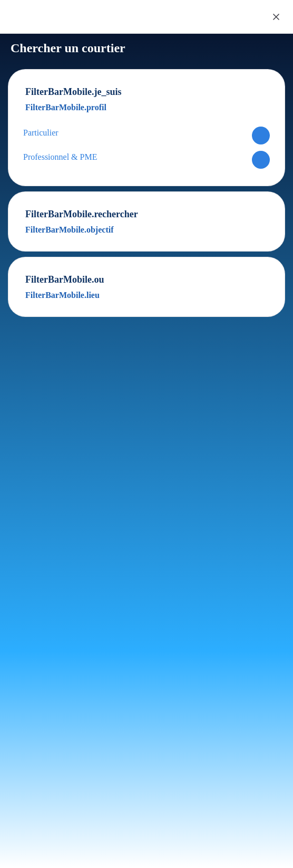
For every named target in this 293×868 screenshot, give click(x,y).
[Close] (276, 17)
